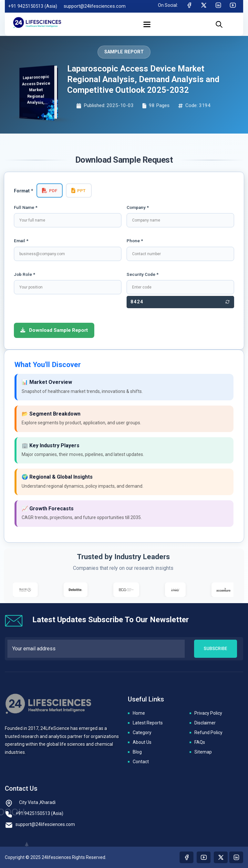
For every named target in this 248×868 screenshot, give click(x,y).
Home (139, 713)
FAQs (200, 742)
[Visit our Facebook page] (186, 857)
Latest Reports (148, 723)
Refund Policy (208, 732)
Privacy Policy (208, 713)
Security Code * (143, 274)
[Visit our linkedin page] (236, 857)
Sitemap (203, 752)
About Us (142, 742)
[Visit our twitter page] (221, 857)
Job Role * (25, 274)
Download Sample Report (54, 330)
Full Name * (26, 207)
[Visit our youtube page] (204, 857)
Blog (137, 752)
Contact (141, 762)
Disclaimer (205, 723)
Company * (138, 207)
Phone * (135, 241)
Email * (21, 241)
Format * (24, 191)
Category (142, 732)
